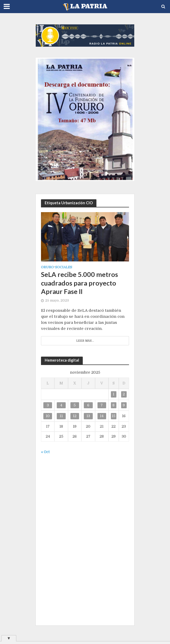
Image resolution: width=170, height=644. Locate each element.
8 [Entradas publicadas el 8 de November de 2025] (114, 405)
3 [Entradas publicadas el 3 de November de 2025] (48, 405)
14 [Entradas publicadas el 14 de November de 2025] (102, 416)
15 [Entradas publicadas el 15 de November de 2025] (114, 416)
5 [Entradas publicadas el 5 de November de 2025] (75, 405)
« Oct (45, 452)
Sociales (64, 267)
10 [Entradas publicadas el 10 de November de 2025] (48, 416)
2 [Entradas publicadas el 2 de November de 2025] (124, 394)
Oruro (47, 267)
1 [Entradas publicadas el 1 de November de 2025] (114, 394)
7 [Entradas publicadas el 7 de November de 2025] (102, 405)
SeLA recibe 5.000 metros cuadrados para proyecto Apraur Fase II (79, 283)
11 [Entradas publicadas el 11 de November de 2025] (61, 416)
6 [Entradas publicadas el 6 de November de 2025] (88, 405)
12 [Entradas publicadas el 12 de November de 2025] (75, 416)
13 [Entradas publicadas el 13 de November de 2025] (88, 416)
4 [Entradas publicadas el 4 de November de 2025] (61, 405)
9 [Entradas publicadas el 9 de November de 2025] (124, 405)
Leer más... (85, 341)
